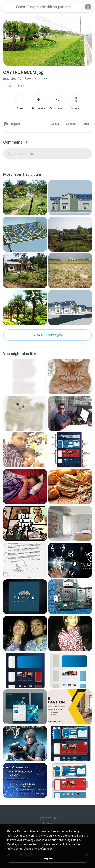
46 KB (21, 86)
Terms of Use (47, 818)
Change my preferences (38, 849)
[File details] (25, 197)
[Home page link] (8, 7)
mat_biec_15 (12, 78)
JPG (8, 86)
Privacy (48, 823)
